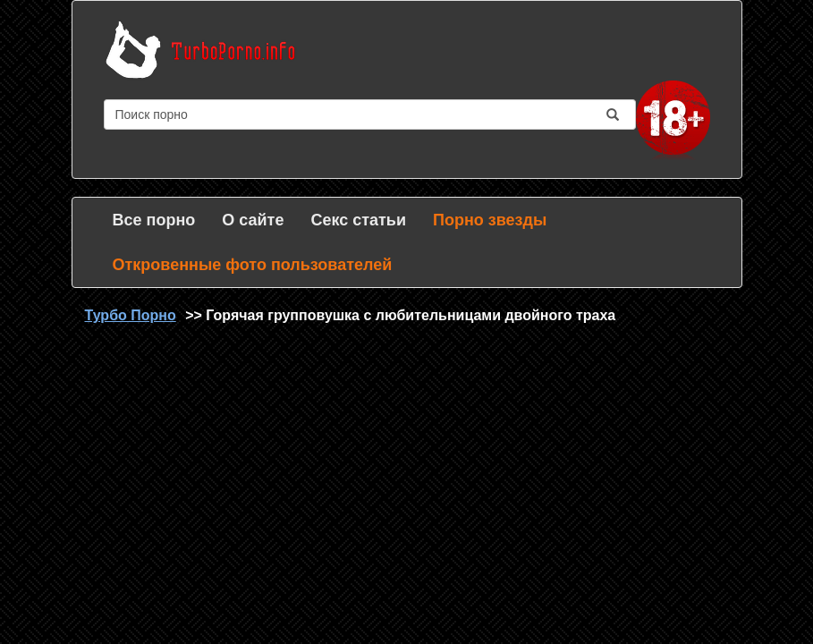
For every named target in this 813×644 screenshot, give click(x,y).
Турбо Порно (131, 315)
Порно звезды (490, 220)
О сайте (253, 220)
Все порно (154, 220)
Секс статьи (358, 220)
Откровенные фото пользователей (253, 265)
